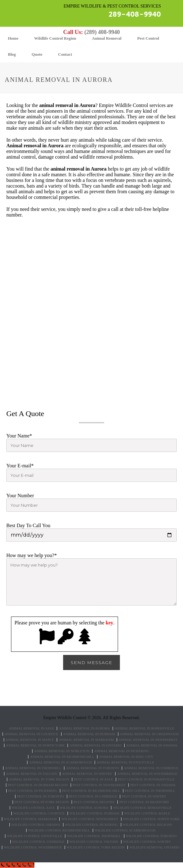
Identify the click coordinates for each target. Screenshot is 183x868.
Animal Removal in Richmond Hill (62, 757)
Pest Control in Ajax (93, 779)
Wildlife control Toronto (151, 836)
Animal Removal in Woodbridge (147, 774)
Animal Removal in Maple (30, 740)
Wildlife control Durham (94, 813)
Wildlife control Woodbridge (33, 847)
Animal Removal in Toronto (92, 768)
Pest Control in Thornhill (150, 791)
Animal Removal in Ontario (95, 745)
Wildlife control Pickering (91, 825)
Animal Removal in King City (126, 757)
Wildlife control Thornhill (94, 836)
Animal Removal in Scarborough (60, 762)
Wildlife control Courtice (39, 813)
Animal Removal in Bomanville (144, 728)
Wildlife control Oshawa (36, 825)
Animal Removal (107, 38)
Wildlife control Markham (30, 819)
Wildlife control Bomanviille (142, 808)
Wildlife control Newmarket (90, 819)
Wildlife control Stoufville (35, 836)
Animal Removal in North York (35, 745)
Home (13, 38)
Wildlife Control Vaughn (94, 842)
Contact (65, 54)
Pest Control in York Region (42, 802)
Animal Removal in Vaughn (32, 774)
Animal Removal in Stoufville (125, 762)
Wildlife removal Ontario (154, 847)
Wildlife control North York (151, 819)
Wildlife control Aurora (84, 808)
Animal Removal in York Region (39, 779)
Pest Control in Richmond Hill (91, 791)
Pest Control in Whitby (144, 796)
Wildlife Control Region (55, 38)
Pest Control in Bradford (144, 802)
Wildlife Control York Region (96, 847)
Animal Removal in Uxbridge (151, 768)
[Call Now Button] (17, 865)
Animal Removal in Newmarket (148, 740)
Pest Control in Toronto (41, 796)
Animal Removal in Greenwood (149, 734)
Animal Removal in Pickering (122, 751)
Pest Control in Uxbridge (93, 796)
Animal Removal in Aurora (84, 728)
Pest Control (148, 38)
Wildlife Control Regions (148, 825)
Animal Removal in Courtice (31, 734)
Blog (12, 54)
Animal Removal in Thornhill (33, 768)
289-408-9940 (135, 14)
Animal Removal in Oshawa (152, 745)
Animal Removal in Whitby (87, 774)
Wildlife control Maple (147, 813)
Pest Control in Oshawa (153, 785)
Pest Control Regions (94, 802)
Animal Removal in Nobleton (62, 751)
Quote (37, 54)
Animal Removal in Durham (89, 734)
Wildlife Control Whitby (147, 842)
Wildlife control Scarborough (125, 830)
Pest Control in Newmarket (99, 785)
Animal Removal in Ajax (32, 728)
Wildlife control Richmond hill (59, 830)
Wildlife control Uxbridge (38, 842)
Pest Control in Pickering (33, 791)
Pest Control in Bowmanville (146, 779)
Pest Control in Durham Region (38, 785)
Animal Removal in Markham (86, 740)
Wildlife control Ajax (33, 808)
